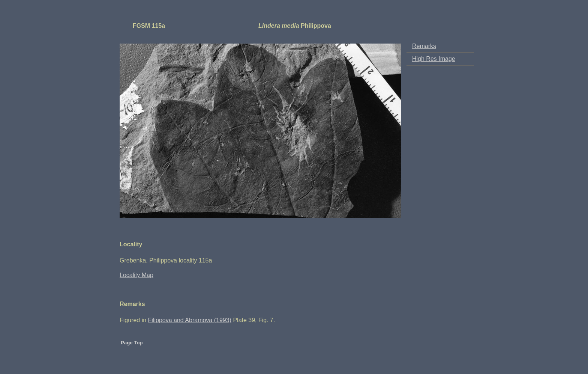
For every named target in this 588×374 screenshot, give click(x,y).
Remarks (424, 46)
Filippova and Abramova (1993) (190, 320)
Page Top (132, 343)
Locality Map (136, 275)
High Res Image (434, 59)
